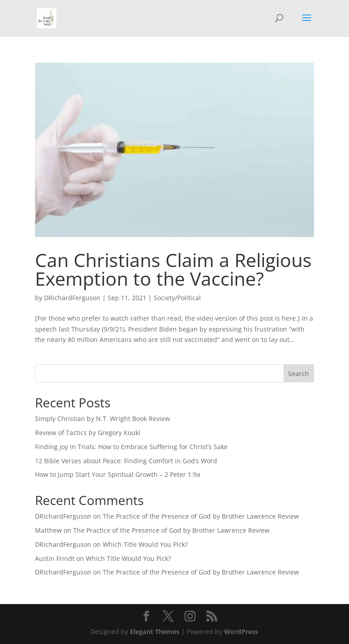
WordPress (241, 632)
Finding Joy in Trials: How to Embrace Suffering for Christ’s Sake (131, 447)
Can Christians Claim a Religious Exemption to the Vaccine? (173, 269)
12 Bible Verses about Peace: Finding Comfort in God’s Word (126, 461)
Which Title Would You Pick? (145, 544)
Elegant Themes (155, 632)
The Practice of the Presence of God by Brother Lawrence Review (201, 516)
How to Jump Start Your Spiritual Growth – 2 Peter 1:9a (118, 474)
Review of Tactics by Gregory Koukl (88, 433)
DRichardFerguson (72, 298)
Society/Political (177, 298)
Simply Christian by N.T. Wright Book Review (102, 419)
